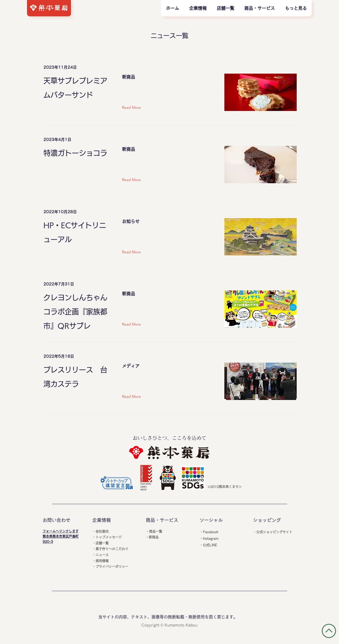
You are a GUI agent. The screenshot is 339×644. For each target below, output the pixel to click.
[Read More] (133, 108)
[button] (259, 8)
